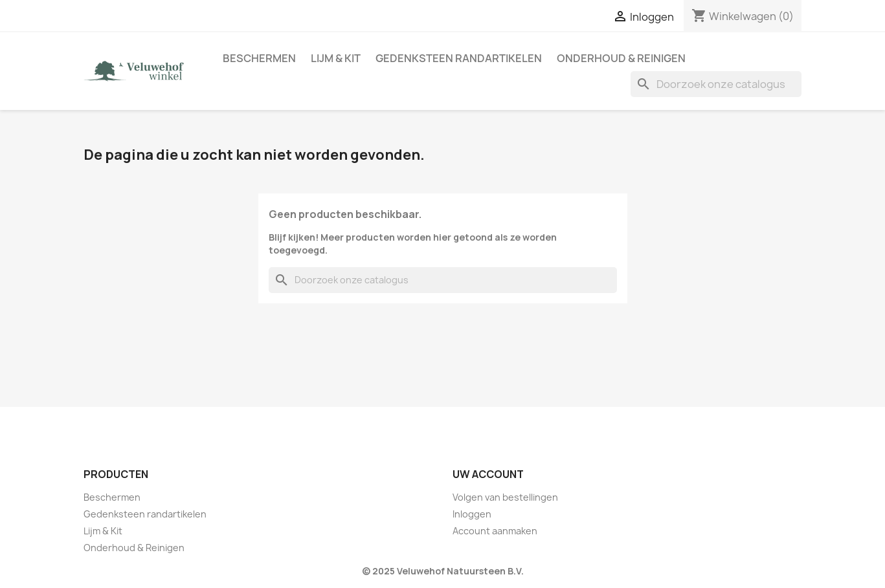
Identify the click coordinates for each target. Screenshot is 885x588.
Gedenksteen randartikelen (459, 58)
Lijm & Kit (336, 58)
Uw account (488, 474)
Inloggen (472, 514)
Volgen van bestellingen (505, 497)
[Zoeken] (716, 84)
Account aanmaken (495, 531)
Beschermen (259, 58)
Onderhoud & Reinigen (621, 58)
